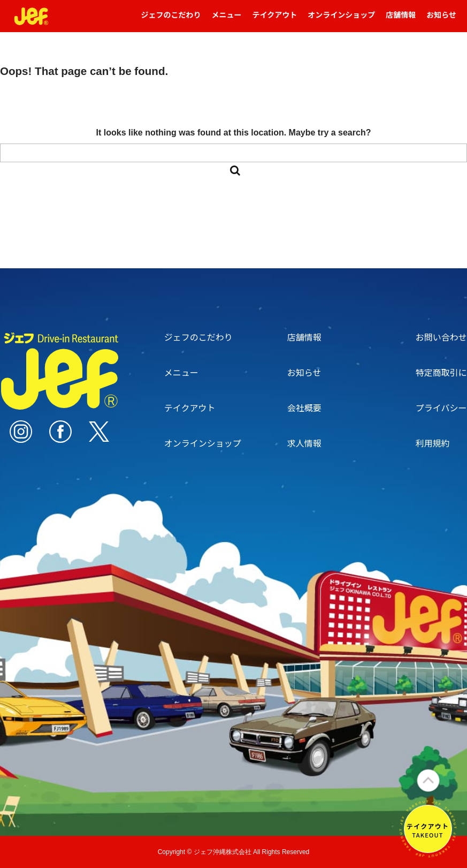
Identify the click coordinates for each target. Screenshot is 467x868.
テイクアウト (275, 20)
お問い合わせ (441, 337)
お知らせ (441, 20)
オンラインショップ (341, 20)
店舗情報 (401, 20)
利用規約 (433, 443)
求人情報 (304, 443)
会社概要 (304, 407)
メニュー (227, 20)
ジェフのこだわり (171, 20)
